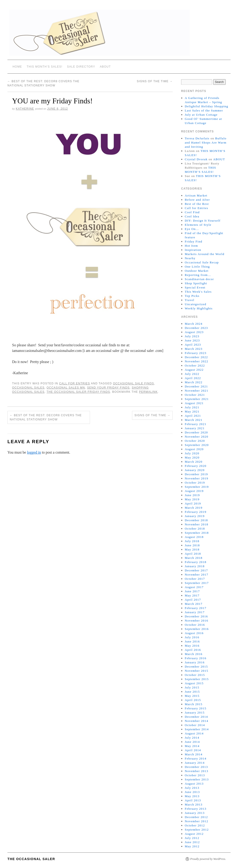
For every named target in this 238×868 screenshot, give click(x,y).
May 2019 (192, 499)
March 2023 (194, 349)
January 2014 (195, 763)
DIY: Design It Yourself (203, 221)
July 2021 (192, 407)
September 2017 (197, 583)
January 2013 (195, 813)
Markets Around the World (205, 254)
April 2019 (193, 503)
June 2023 (192, 340)
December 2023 (196, 328)
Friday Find (193, 241)
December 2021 (196, 386)
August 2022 (194, 370)
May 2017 (192, 595)
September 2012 (197, 830)
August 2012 (194, 834)
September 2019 (197, 487)
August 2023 (194, 332)
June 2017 (192, 591)
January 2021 (195, 428)
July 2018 (192, 541)
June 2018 (192, 545)
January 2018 (195, 566)
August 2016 (194, 633)
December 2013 (196, 767)
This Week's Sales (198, 292)
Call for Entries (74, 383)
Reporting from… (198, 275)
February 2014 (196, 758)
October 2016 (195, 625)
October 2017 (195, 579)
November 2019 (197, 478)
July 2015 (192, 687)
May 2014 (192, 746)
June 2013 (192, 792)
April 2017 (193, 600)
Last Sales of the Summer (204, 110)
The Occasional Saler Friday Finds (78, 392)
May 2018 (192, 549)
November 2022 (197, 361)
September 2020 (197, 445)
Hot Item (191, 246)
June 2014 (192, 742)
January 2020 (195, 470)
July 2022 (192, 374)
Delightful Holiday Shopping (207, 106)
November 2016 (197, 621)
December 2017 (196, 570)
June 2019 (192, 495)
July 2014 (192, 738)
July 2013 (192, 788)
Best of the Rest (197, 204)
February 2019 (196, 512)
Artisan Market (196, 195)
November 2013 (197, 771)
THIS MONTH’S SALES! (45, 67)
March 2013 (194, 804)
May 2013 (192, 796)
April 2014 (193, 750)
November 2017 (197, 575)
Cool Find (192, 212)
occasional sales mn (66, 388)
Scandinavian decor (199, 279)
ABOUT (105, 67)
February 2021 (196, 424)
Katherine (25, 109)
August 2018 (194, 537)
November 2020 (197, 437)
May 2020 (192, 457)
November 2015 (197, 671)
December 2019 (196, 474)
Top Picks (192, 296)
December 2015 (196, 667)
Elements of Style (198, 225)
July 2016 (192, 637)
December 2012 (196, 817)
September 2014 (197, 729)
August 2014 (194, 733)
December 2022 (196, 357)
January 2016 (195, 662)
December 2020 (196, 432)
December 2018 (196, 520)
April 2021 (193, 416)
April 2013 (193, 800)
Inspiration (193, 250)
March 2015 (194, 704)
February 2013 (196, 809)
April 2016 (193, 650)
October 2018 (195, 529)
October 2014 (195, 725)
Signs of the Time (155, 81)
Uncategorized (196, 304)
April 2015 (193, 700)
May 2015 (192, 696)
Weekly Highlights (199, 308)
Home (17, 67)
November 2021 (197, 391)
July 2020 (192, 453)
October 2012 (195, 825)
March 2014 (194, 754)
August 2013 (194, 784)
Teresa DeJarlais (197, 138)
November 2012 (197, 821)
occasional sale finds (134, 383)
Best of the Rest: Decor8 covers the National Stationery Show (46, 417)
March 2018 (194, 558)
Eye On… (192, 229)
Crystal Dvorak (196, 159)
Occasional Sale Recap (202, 262)
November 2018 (197, 524)
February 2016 (196, 658)
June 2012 (192, 842)
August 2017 (194, 587)
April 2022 (193, 378)
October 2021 (195, 395)
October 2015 (195, 675)
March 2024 (194, 324)
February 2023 (196, 353)
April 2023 (193, 345)
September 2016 (197, 629)
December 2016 (196, 616)
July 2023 (192, 336)
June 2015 (192, 692)
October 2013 (195, 775)
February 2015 (196, 708)
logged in (34, 452)
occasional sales (28, 388)
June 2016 (192, 641)
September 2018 (197, 533)
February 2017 (196, 608)
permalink (148, 392)
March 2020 (194, 462)
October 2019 (195, 483)
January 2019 (195, 516)
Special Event (195, 287)
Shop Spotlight (196, 283)
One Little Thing (197, 267)
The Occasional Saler (31, 859)
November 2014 (197, 721)
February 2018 (196, 562)
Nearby (190, 258)
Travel (190, 300)
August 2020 (194, 449)
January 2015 (195, 712)
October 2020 (195, 441)
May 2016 (192, 646)
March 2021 (194, 420)
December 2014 (196, 717)
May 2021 (192, 411)
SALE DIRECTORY (81, 67)
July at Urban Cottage (201, 115)
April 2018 (193, 554)
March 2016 (194, 654)
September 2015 (197, 679)
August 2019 (194, 491)
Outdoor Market (197, 271)
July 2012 (192, 838)
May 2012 (192, 846)
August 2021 (194, 403)
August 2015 (194, 683)
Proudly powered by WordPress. (208, 859)
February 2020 (196, 466)
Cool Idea (192, 216)
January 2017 (195, 612)
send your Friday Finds (108, 388)
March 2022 (194, 382)
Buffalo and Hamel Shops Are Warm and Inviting (206, 142)
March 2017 (194, 604)
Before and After (197, 200)
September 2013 (197, 779)
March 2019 (194, 508)
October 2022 (195, 365)
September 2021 (197, 399)
